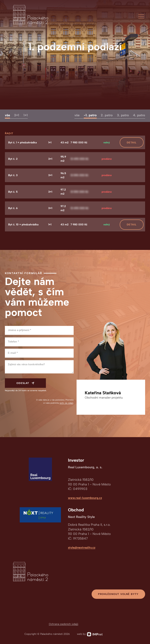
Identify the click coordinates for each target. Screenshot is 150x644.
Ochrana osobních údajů (64, 624)
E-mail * (13, 353)
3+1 (17, 115)
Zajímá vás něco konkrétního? (26, 364)
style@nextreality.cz (82, 548)
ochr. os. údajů (67, 403)
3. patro (123, 115)
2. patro (107, 115)
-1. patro (90, 115)
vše (7, 115)
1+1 (26, 115)
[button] (141, 16)
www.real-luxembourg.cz (85, 498)
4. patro (139, 115)
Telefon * (13, 341)
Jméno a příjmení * (19, 330)
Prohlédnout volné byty (118, 594)
